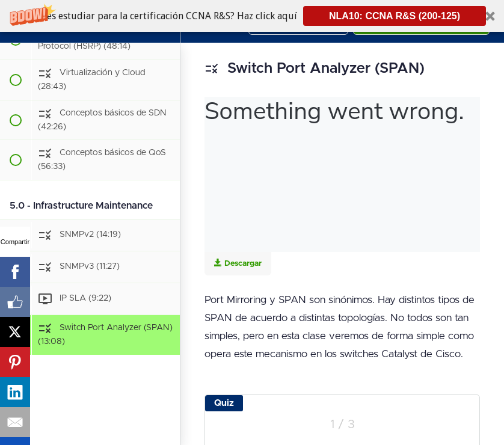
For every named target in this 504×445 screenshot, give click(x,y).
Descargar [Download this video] (238, 263)
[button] (252, 16)
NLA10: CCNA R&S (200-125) (395, 16)
